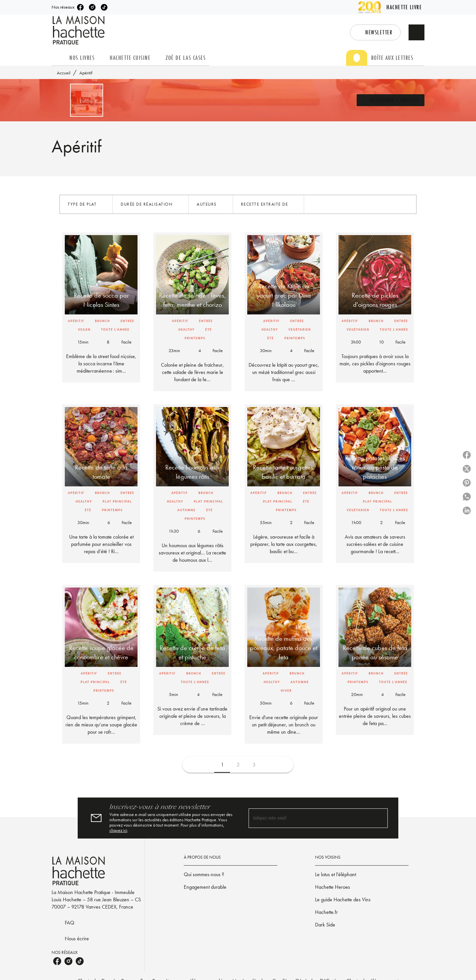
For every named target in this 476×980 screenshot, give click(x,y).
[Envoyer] (380, 818)
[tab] (59, 58)
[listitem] (80, 7)
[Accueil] (79, 30)
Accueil (64, 73)
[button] (375, 32)
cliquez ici (118, 830)
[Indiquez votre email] (310, 818)
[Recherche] (416, 32)
